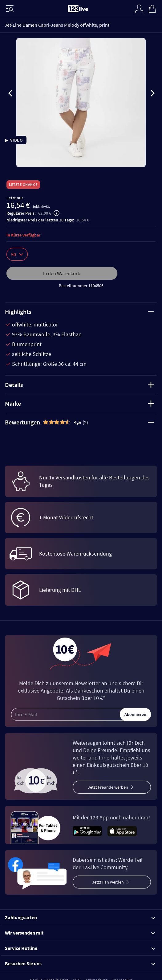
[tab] (81, 422)
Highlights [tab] (79, 312)
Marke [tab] (79, 403)
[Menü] (10, 9)
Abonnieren (135, 714)
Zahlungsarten (80, 917)
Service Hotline (80, 948)
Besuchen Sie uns (80, 963)
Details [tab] (79, 385)
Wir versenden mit (80, 933)
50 (17, 254)
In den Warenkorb (62, 273)
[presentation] (10, 94)
